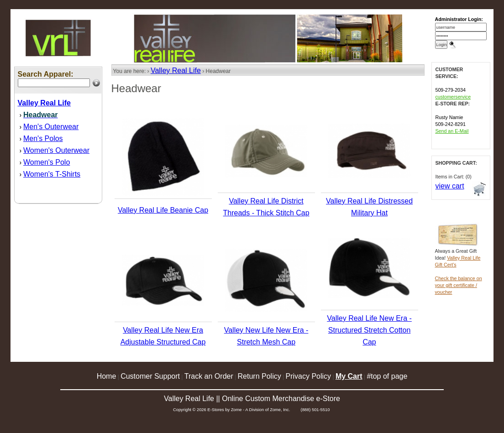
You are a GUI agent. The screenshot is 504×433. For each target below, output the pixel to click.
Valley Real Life (176, 70)
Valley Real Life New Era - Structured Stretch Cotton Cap (369, 330)
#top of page (387, 376)
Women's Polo (47, 162)
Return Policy (260, 376)
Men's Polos (43, 138)
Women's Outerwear (56, 150)
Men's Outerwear (51, 127)
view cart (450, 186)
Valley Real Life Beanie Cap (163, 210)
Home (107, 376)
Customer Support (150, 376)
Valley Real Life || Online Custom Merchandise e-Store (252, 399)
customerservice (453, 97)
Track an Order (209, 376)
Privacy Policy (309, 376)
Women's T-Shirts (52, 174)
